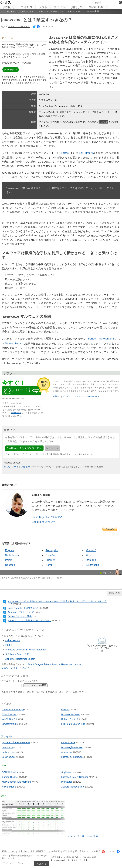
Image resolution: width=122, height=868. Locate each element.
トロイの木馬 (92, 11)
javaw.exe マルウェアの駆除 (16, 63)
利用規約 (23, 851)
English (10, 550)
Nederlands (12, 555)
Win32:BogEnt (10, 719)
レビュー (25, 467)
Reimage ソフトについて (21, 612)
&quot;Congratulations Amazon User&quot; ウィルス (55, 664)
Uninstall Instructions (84, 454)
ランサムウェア (26, 11)
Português (52, 550)
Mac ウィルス (75, 11)
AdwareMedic (9, 787)
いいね (114, 851)
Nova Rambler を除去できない (24, 608)
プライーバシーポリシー (13, 863)
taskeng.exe (8, 752)
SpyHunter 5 (86, 153)
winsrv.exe (67, 752)
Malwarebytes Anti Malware (16, 782)
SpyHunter (67, 772)
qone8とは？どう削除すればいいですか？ (29, 620)
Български (92, 565)
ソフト (43, 7)
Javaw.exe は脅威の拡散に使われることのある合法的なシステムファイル (24, 46)
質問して (77, 7)
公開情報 (68, 851)
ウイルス (27, 7)
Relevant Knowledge (13, 710)
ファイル (59, 7)
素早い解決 (10, 70)
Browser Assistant (71, 714)
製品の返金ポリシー (63, 454)
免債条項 (55, 851)
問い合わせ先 (82, 851)
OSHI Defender (10, 772)
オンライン (108, 573)
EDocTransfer (9, 714)
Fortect (104, 122)
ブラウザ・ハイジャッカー (51, 11)
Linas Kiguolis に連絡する (47, 517)
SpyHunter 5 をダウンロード (23, 448)
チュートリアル (12, 454)
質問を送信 (16, 413)
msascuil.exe (68, 742)
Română (91, 560)
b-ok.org (66, 710)
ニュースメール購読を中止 (73, 692)
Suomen (51, 560)
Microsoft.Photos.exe (73, 757)
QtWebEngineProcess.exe (16, 742)
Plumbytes (67, 782)
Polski (9, 560)
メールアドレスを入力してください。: (22, 681)
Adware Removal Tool (73, 787)
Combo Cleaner (10, 777)
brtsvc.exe (7, 747)
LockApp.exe (9, 757)
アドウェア (9, 11)
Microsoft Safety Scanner (75, 777)
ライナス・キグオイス (19, 27)
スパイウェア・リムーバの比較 (82, 836)
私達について (8, 851)
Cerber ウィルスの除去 (20, 616)
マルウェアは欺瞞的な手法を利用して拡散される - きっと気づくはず (24, 55)
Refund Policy (93, 396)
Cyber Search (13, 640)
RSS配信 (98, 851)
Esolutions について (44, 522)
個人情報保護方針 (39, 851)
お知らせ (9, 7)
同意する (42, 864)
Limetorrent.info (10, 724)
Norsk (49, 565)
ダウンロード (11, 467)
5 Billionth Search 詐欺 (17, 654)
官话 (89, 555)
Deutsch (10, 565)
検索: (97, 3)
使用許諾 (57, 396)
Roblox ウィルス (70, 719)
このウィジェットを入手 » (15, 668)
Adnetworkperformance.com (20, 659)
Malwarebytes (13, 344)
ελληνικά (91, 550)
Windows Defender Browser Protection (26, 650)
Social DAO (97, 7)
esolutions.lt (60, 860)
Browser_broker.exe (72, 747)
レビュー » (52, 448)
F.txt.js (9, 645)
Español (50, 555)
